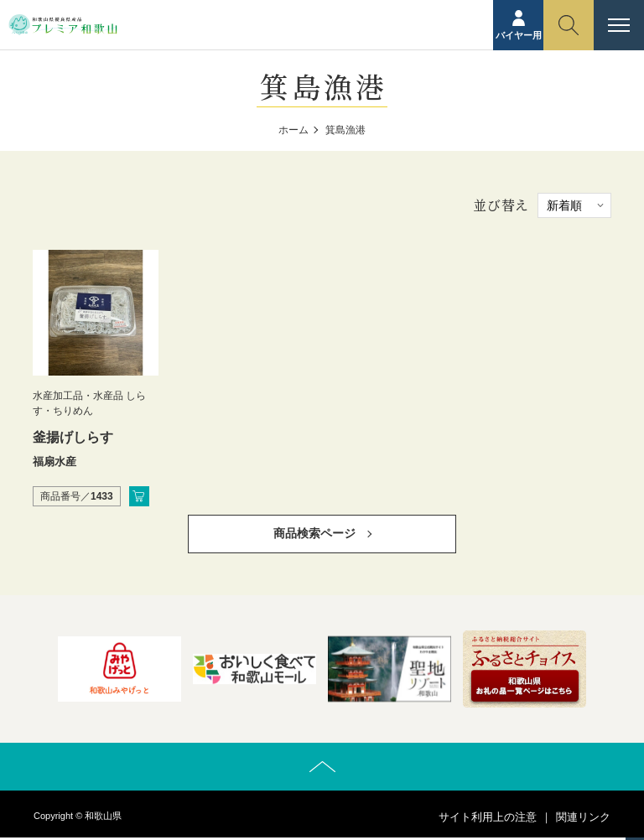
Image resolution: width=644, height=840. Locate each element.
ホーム (293, 130)
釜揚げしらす (73, 437)
